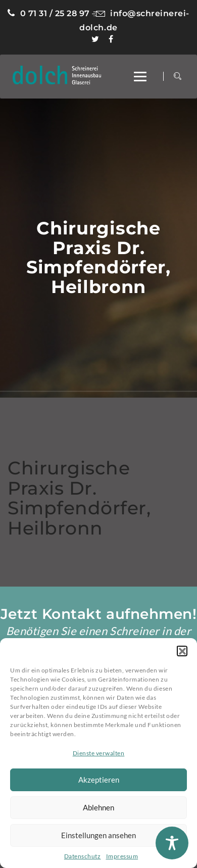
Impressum (122, 856)
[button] (182, 651)
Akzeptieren (99, 780)
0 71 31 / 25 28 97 (49, 13)
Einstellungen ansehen (98, 835)
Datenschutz (83, 856)
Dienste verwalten (99, 753)
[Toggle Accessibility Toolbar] (172, 843)
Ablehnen (98, 807)
